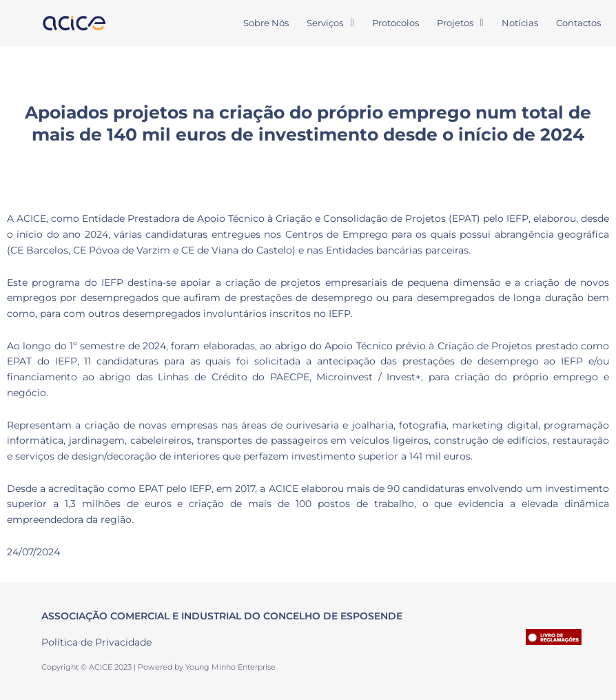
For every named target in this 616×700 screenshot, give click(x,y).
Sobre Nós (266, 23)
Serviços (330, 23)
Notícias (520, 23)
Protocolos (396, 23)
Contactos (578, 23)
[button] (330, 23)
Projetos (460, 23)
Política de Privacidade (96, 642)
